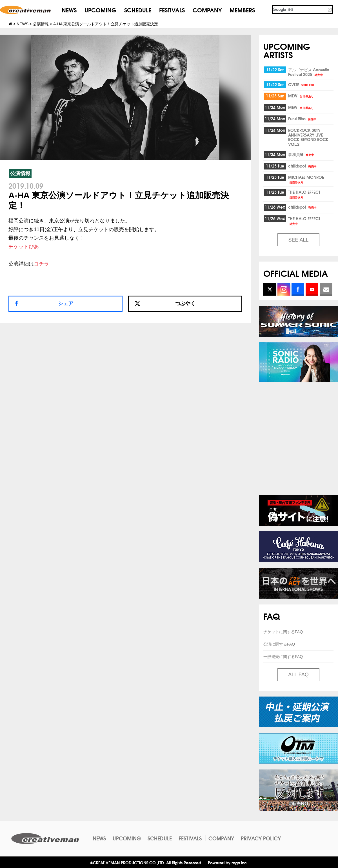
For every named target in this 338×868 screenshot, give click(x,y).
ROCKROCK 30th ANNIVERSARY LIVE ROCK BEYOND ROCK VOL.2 (308, 137)
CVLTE (302, 84)
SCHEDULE (138, 10)
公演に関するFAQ (279, 644)
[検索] (299, 10)
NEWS (69, 10)
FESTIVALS (172, 10)
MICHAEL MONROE (306, 179)
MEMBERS (242, 10)
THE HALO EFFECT (304, 194)
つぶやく (165, 304)
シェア (66, 304)
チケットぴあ (24, 247)
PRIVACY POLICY (261, 838)
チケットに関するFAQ (283, 632)
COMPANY (207, 10)
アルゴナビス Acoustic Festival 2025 (309, 72)
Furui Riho (303, 119)
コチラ (41, 264)
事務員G (302, 154)
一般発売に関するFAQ (283, 657)
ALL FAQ (298, 675)
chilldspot (303, 166)
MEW (301, 96)
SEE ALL (298, 240)
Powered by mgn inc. (228, 863)
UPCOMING (100, 10)
